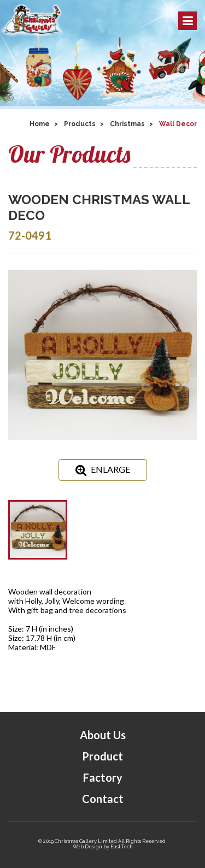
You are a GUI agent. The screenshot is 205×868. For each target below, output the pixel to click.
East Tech (122, 847)
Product (102, 756)
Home (40, 124)
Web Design (87, 847)
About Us (103, 735)
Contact (103, 799)
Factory (103, 777)
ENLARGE (103, 470)
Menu (188, 21)
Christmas (127, 124)
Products (80, 124)
